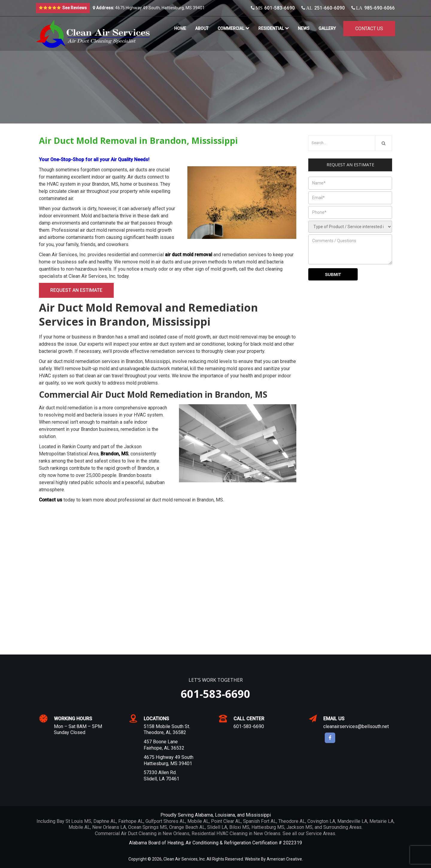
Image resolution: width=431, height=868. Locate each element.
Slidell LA (217, 827)
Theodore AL (292, 821)
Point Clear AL (226, 821)
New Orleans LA (109, 827)
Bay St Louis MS (74, 821)
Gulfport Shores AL (165, 821)
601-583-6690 (273, 8)
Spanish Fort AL (260, 821)
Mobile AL (198, 821)
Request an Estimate (76, 290)
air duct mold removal (189, 255)
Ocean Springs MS (148, 827)
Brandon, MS (115, 454)
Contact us (51, 500)
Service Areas (321, 833)
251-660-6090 (323, 8)
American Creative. (285, 859)
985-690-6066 (373, 8)
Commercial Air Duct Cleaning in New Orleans (142, 833)
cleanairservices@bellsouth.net (356, 726)
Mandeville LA (352, 821)
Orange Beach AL (187, 827)
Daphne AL (105, 821)
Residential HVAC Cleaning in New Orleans (236, 833)
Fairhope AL (131, 821)
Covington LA (321, 821)
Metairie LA (381, 821)
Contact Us (369, 29)
